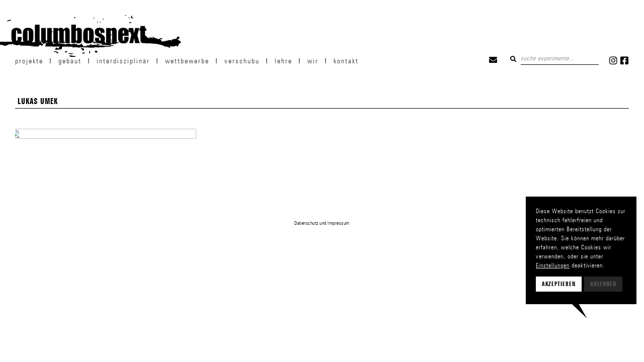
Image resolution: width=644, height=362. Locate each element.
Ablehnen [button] (603, 284)
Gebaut (70, 61)
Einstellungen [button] (553, 265)
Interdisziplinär (123, 61)
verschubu (242, 61)
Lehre (284, 61)
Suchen (513, 59)
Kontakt (346, 61)
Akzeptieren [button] (559, 284)
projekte (29, 61)
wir (313, 61)
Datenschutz (306, 223)
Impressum (339, 223)
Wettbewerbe (187, 61)
